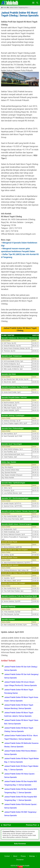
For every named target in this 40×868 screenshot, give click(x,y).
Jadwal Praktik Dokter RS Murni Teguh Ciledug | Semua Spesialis (20, 14)
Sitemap (32, 856)
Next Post (7, 825)
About (15, 856)
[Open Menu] (33, 3)
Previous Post (31, 825)
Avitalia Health (24, 866)
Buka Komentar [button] (20, 844)
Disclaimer (20, 860)
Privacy (23, 856)
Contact (7, 856)
